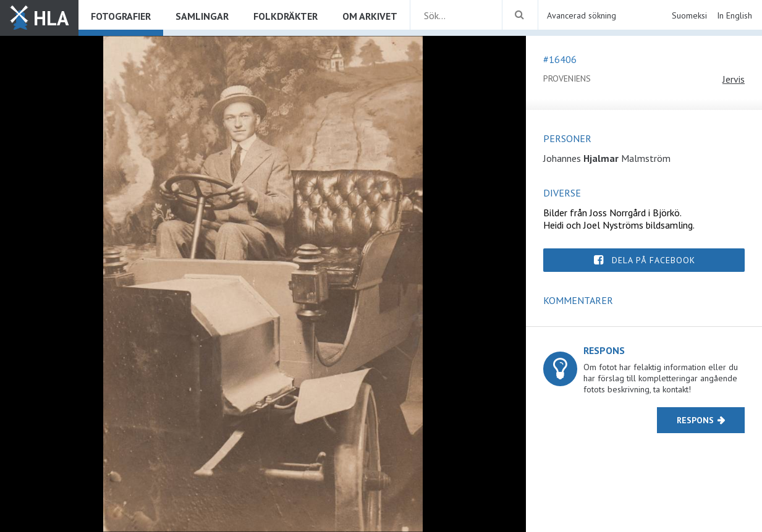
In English (734, 15)
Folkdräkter (286, 16)
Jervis (734, 79)
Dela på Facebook (654, 260)
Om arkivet (370, 16)
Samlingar (202, 16)
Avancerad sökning (582, 15)
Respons (695, 420)
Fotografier (121, 16)
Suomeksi (689, 15)
